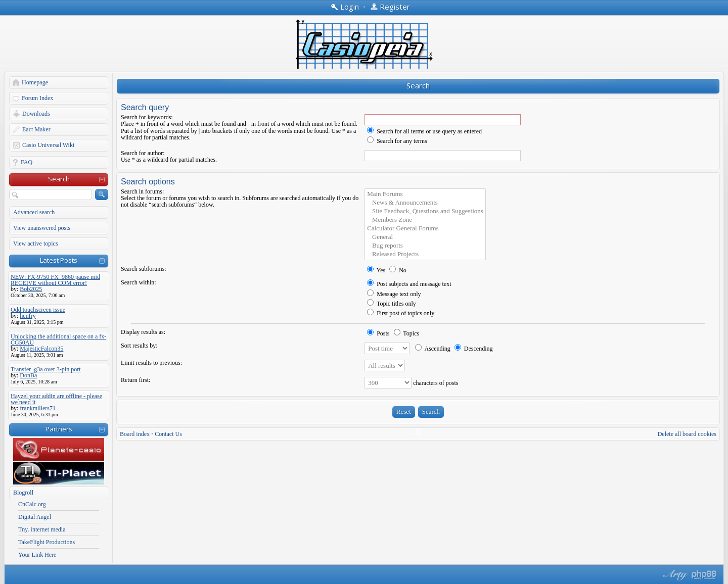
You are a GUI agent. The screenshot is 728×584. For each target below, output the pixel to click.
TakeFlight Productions (47, 542)
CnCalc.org (32, 504)
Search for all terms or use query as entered (424, 131)
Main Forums (425, 194)
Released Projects (425, 254)
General (425, 237)
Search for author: (143, 153)
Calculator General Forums (425, 229)
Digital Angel (35, 517)
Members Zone (425, 220)
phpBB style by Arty (674, 575)
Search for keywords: (147, 117)
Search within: (139, 282)
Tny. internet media (42, 529)
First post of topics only (401, 313)
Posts (378, 333)
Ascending (433, 349)
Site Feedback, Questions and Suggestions (425, 211)
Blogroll (23, 493)
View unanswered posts (42, 228)
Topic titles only (392, 304)
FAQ (27, 162)
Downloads (36, 114)
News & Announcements (425, 203)
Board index (135, 434)
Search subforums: (144, 269)
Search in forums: (142, 191)
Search (59, 179)
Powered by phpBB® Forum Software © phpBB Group (704, 575)
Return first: (135, 380)
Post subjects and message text (409, 284)
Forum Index (37, 98)
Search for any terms (397, 141)
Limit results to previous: (151, 363)
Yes (376, 270)
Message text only (394, 294)
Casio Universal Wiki (48, 145)
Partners (59, 429)
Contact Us (168, 434)
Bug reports (425, 246)
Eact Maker (36, 129)
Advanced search (34, 212)
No (398, 270)
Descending (474, 349)
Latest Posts (59, 260)
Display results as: (143, 332)
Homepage (35, 82)
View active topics (36, 244)
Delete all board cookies (687, 434)
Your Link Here (37, 555)
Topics (407, 333)
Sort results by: (139, 346)
